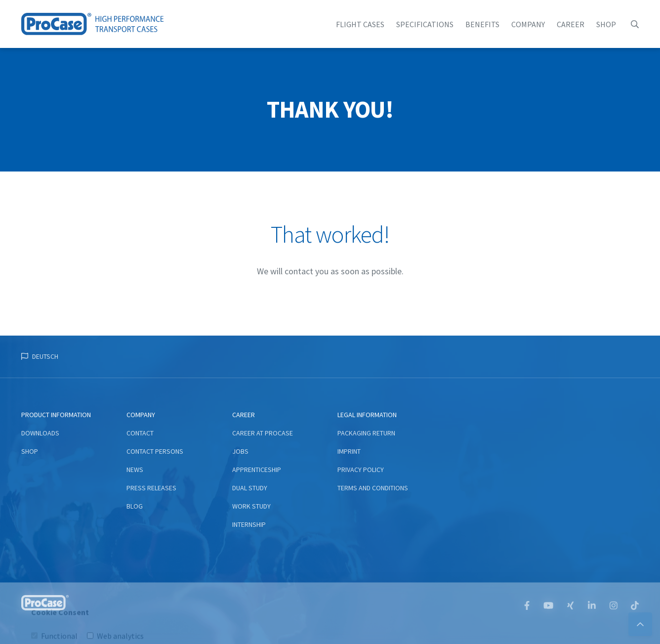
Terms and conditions (373, 488)
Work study (251, 506)
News (135, 470)
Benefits (482, 24)
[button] (635, 24)
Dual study (250, 488)
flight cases (360, 24)
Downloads (40, 433)
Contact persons (155, 451)
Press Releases (151, 488)
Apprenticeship (257, 470)
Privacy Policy (361, 470)
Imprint (349, 451)
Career (571, 24)
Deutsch (45, 356)
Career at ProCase (263, 433)
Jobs (240, 451)
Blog (135, 506)
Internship (249, 524)
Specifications (425, 24)
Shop (606, 24)
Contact (140, 433)
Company (528, 24)
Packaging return (366, 433)
